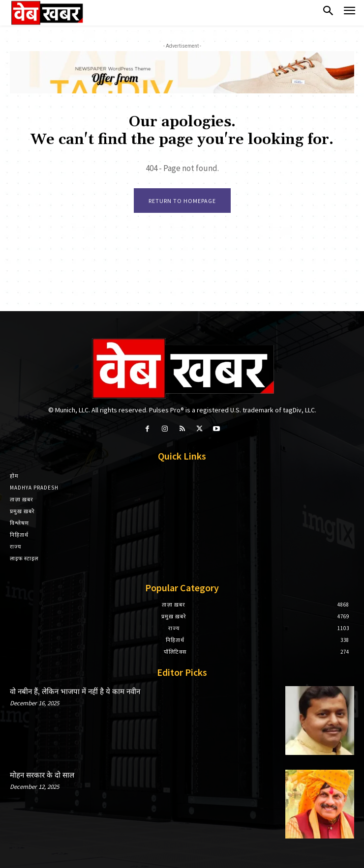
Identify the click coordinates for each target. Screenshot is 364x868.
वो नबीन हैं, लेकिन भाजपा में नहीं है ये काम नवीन (75, 692)
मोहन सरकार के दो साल (42, 775)
